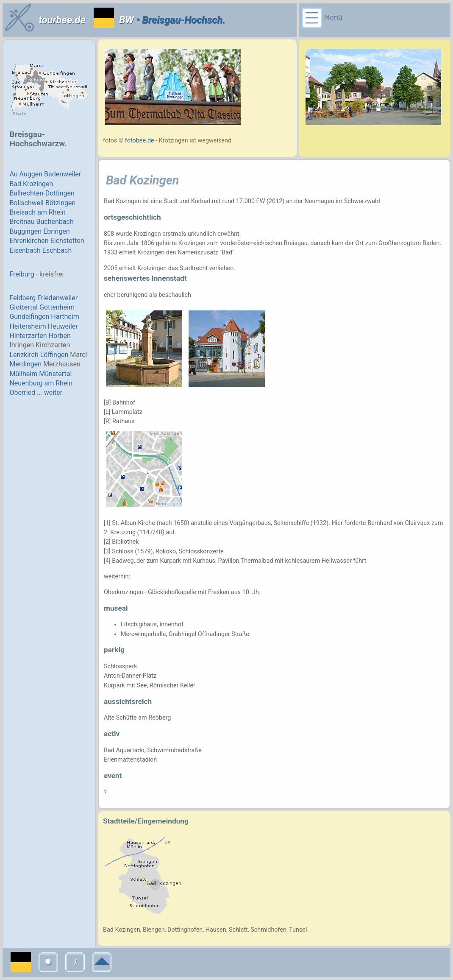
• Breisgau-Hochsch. (179, 20)
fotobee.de (140, 141)
